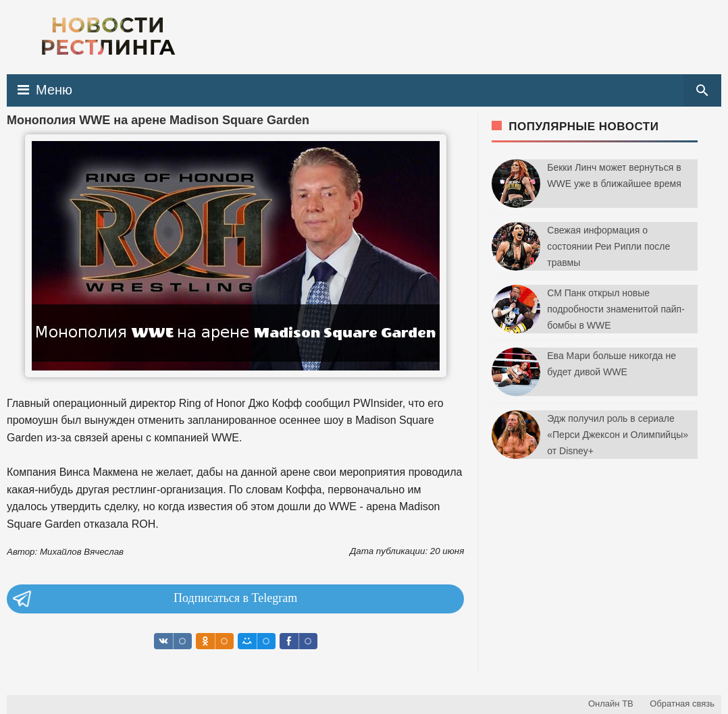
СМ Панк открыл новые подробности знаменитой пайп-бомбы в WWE (616, 309)
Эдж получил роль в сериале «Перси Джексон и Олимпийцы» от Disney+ (618, 435)
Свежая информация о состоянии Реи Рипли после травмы (608, 246)
